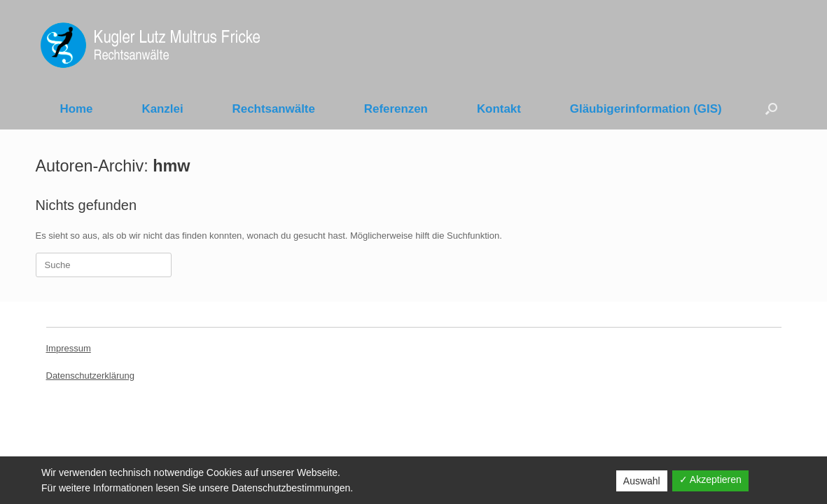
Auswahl (642, 481)
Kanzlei (162, 109)
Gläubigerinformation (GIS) (646, 109)
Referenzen (396, 109)
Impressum (69, 348)
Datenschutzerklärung (90, 376)
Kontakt (499, 109)
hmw (171, 166)
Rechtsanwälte (274, 109)
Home (77, 109)
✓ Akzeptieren (710, 479)
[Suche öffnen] (771, 109)
